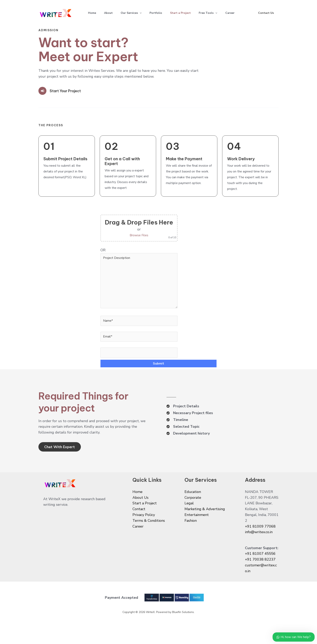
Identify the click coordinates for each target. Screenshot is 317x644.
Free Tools (217, 13)
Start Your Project (67, 91)
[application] (144, 13)
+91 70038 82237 (260, 574)
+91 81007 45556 (260, 568)
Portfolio (161, 13)
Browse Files (142, 235)
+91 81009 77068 (260, 541)
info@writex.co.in (259, 547)
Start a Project (188, 13)
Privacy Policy (144, 529)
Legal (189, 518)
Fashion (191, 535)
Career (240, 13)
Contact (139, 524)
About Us (140, 512)
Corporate (193, 512)
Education (193, 506)
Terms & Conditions (149, 535)
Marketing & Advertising (205, 524)
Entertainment (197, 529)
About (111, 13)
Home (93, 13)
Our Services (135, 13)
